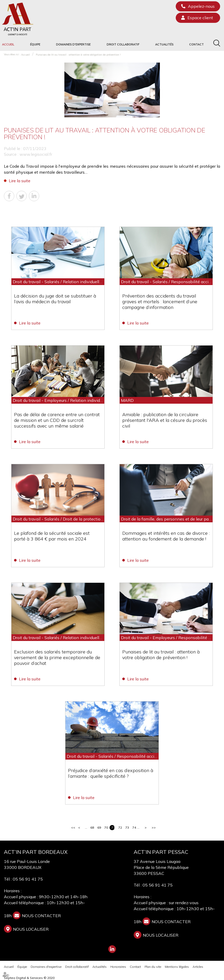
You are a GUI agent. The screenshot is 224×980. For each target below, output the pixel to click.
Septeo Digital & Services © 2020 (29, 978)
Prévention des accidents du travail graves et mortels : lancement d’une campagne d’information (160, 302)
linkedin (112, 949)
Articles (198, 967)
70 (106, 827)
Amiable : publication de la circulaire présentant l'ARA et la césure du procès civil (165, 420)
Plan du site (153, 967)
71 (113, 827)
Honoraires (118, 967)
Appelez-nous (201, 6)
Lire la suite (20, 181)
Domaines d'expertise (73, 44)
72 (120, 827)
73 (127, 827)
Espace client (200, 18)
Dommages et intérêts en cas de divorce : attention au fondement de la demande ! (166, 536)
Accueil (8, 44)
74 (134, 827)
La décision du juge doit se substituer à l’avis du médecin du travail (55, 299)
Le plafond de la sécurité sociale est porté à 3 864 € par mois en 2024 (52, 536)
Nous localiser (31, 929)
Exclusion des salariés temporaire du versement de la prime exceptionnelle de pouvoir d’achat (57, 657)
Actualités (164, 44)
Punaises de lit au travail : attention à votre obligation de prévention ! (78, 55)
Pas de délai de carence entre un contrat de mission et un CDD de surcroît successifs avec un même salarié (57, 420)
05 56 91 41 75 (28, 879)
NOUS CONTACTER (41, 916)
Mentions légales (177, 967)
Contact (196, 44)
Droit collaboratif (123, 44)
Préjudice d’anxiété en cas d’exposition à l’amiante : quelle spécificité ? (111, 773)
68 (92, 827)
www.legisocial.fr (36, 154)
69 (99, 827)
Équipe (35, 44)
